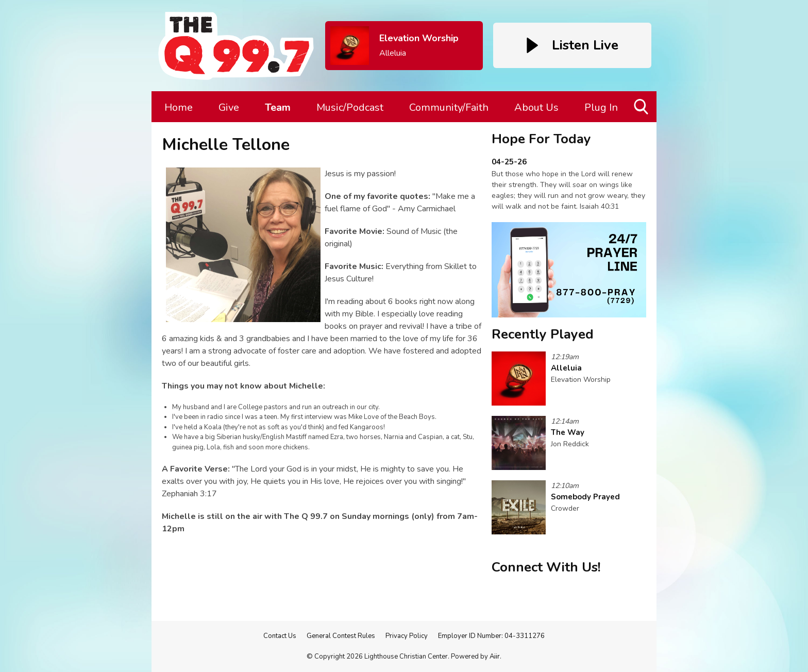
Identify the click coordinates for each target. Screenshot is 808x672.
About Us (536, 107)
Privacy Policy (407, 636)
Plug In (601, 107)
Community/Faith (449, 107)
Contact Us (280, 636)
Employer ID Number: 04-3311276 (491, 636)
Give (229, 107)
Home (179, 107)
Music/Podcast (350, 107)
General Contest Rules (341, 636)
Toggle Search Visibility (642, 111)
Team (278, 107)
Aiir (495, 657)
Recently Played (543, 334)
